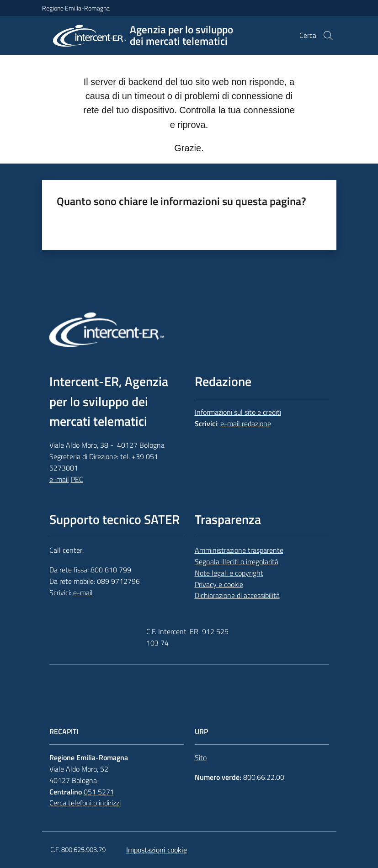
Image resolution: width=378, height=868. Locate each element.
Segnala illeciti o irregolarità (237, 561)
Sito (201, 757)
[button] (328, 36)
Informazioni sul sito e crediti (238, 412)
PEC (77, 479)
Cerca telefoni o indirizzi (85, 803)
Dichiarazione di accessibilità (237, 595)
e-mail (59, 479)
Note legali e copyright (229, 573)
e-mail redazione (246, 423)
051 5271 (99, 792)
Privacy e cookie (219, 584)
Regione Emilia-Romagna (76, 8)
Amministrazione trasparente (239, 550)
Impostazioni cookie (157, 850)
